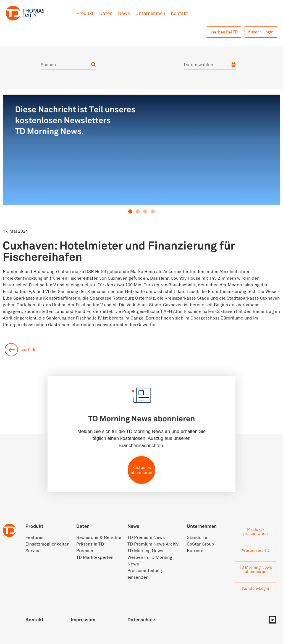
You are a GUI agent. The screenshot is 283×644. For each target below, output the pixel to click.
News (124, 13)
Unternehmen (150, 13)
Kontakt (180, 13)
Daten (106, 13)
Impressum (83, 620)
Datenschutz (141, 620)
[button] (130, 211)
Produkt (85, 13)
